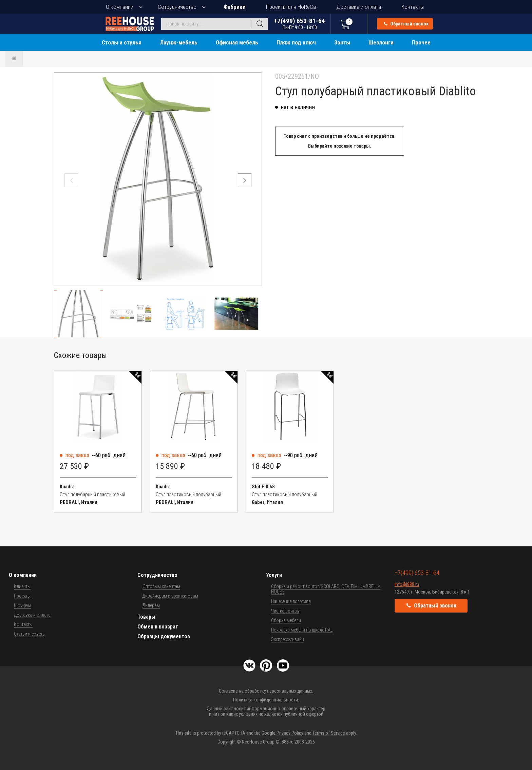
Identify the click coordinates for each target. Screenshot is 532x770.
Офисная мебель (237, 42)
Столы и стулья (122, 42)
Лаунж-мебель (179, 42)
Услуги (274, 575)
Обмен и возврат (158, 627)
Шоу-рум (23, 605)
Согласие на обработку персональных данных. (266, 691)
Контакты (413, 7)
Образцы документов (164, 636)
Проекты (22, 596)
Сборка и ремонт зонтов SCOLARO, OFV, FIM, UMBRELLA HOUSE (326, 589)
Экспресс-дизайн (288, 639)
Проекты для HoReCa (291, 7)
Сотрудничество (177, 7)
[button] (245, 180)
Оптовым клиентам (161, 586)
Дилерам (151, 605)
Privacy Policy (290, 733)
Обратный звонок (406, 24)
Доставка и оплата (359, 7)
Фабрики (235, 7)
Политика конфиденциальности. (266, 700)
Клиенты (22, 586)
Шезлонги (381, 42)
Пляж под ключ (296, 42)
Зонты (342, 42)
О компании (120, 7)
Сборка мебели (286, 620)
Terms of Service (329, 733)
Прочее (421, 42)
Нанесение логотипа (291, 601)
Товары (146, 617)
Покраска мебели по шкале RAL (302, 630)
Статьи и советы (30, 634)
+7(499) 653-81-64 (300, 24)
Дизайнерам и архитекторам (170, 596)
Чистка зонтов (285, 611)
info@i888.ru (407, 584)
